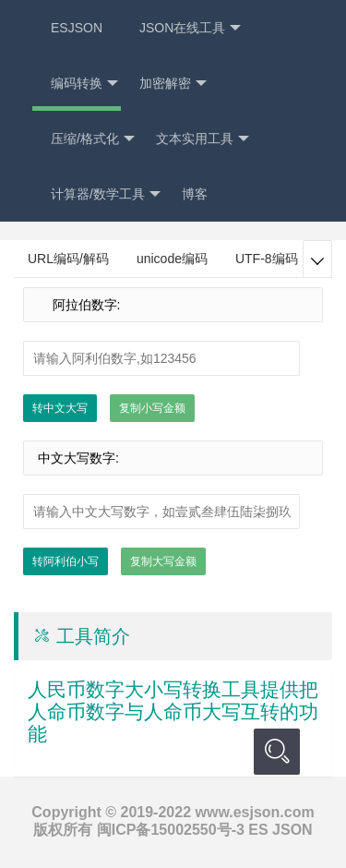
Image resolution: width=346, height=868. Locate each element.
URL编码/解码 (68, 259)
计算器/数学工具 (106, 194)
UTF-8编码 (267, 259)
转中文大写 (60, 408)
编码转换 (84, 84)
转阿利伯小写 (66, 561)
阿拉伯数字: (79, 305)
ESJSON (77, 28)
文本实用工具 (203, 139)
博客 (195, 194)
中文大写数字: (78, 458)
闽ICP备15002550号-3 (171, 830)
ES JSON (280, 830)
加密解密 (173, 84)
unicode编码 (172, 259)
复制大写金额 (163, 561)
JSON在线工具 (190, 28)
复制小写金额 (152, 408)
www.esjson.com (254, 812)
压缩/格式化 (93, 139)
